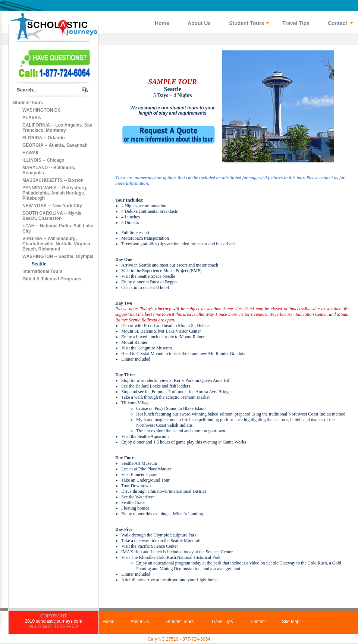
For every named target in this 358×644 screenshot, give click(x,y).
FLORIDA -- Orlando (44, 138)
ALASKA (32, 118)
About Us (140, 622)
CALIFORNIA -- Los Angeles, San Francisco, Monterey (57, 128)
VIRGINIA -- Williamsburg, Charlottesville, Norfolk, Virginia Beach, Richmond (56, 244)
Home (109, 622)
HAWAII (30, 153)
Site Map (291, 622)
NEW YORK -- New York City (52, 206)
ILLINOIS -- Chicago (43, 160)
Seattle (39, 264)
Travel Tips (222, 622)
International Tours (43, 271)
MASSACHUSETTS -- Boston (53, 180)
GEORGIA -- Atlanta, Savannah (55, 145)
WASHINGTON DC (42, 110)
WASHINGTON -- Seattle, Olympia (58, 256)
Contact (258, 622)
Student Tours (28, 103)
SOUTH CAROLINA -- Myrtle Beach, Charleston (52, 216)
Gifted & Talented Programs (52, 279)
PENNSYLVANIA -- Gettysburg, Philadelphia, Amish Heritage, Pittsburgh (55, 193)
